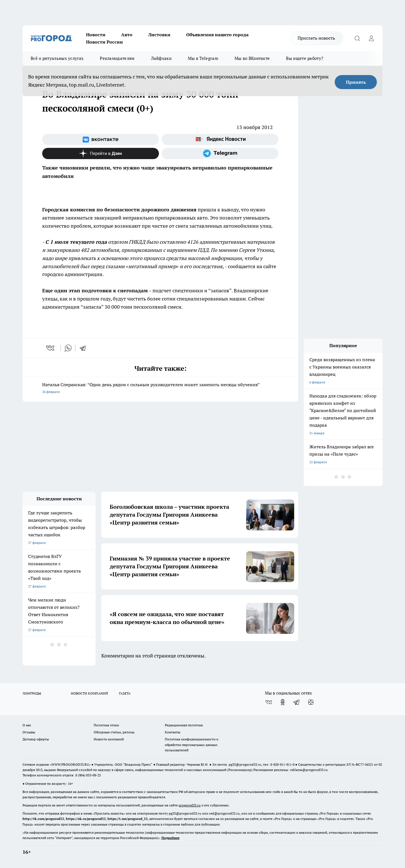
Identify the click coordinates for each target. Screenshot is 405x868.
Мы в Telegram (203, 58)
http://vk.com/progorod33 (43, 819)
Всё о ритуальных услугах (57, 58)
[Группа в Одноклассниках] (283, 702)
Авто (127, 35)
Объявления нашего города (217, 35)
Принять (356, 82)
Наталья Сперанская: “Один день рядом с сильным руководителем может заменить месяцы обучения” (160, 389)
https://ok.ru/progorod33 (86, 819)
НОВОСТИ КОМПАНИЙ (89, 693)
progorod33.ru (190, 805)
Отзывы (29, 732)
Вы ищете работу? (305, 58)
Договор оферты (36, 739)
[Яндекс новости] (220, 139)
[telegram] (85, 348)
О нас (27, 725)
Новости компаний (109, 739)
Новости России (104, 42)
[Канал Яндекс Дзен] (101, 153)
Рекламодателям (117, 58)
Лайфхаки (161, 58)
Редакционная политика (184, 725)
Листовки (159, 35)
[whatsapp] (68, 348)
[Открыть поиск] (357, 38)
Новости (96, 35)
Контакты (173, 732)
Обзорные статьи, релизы (114, 732)
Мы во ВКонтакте (252, 58)
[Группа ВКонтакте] (101, 139)
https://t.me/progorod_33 (128, 819)
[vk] (51, 348)
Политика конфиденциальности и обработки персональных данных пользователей (192, 744)
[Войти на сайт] (371, 38)
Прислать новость (316, 38)
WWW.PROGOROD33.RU (70, 764)
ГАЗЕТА (125, 693)
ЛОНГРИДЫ (32, 693)
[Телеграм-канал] (220, 153)
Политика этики (106, 725)
